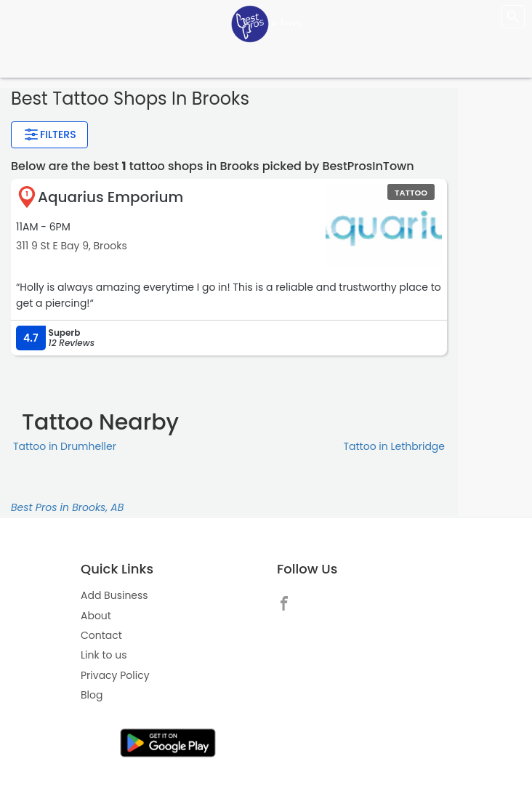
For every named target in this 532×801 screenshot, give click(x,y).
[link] (288, 602)
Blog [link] (92, 695)
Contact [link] (101, 635)
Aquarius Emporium (110, 197)
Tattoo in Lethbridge (394, 446)
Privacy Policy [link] (115, 675)
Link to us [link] (104, 655)
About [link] (96, 616)
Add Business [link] (114, 595)
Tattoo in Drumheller (65, 446)
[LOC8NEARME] (266, 23)
